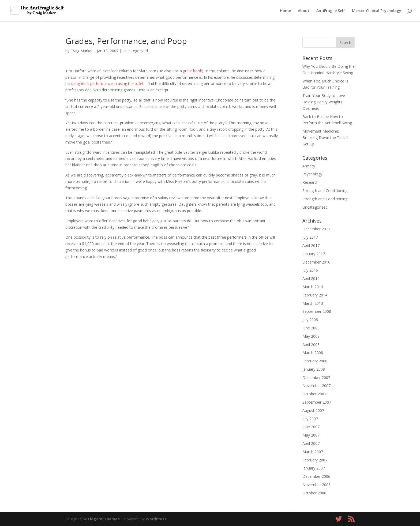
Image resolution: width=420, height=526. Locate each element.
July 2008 (310, 320)
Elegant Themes (104, 519)
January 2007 (314, 468)
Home (285, 11)
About (304, 11)
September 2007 (317, 402)
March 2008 (313, 353)
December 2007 (316, 377)
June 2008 (311, 328)
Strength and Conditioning (325, 191)
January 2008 (314, 369)
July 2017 (310, 237)
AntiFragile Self (331, 11)
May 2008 (311, 336)
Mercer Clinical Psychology (377, 11)
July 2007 (310, 419)
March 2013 (313, 303)
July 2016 (310, 270)
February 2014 (315, 295)
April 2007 (311, 443)
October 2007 (314, 394)
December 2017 (316, 229)
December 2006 (316, 476)
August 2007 (313, 410)
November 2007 (316, 386)
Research (310, 182)
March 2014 (313, 287)
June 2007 (311, 427)
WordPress (156, 519)
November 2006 (316, 485)
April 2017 (311, 245)
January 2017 (314, 254)
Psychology (312, 174)
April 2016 (311, 278)
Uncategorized (135, 51)
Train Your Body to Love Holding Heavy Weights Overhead (324, 102)
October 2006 (314, 493)
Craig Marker (82, 51)
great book (192, 71)
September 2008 (317, 311)
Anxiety (309, 166)
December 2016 (316, 262)
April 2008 (311, 345)
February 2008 (315, 361)
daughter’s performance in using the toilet (107, 83)
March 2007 (313, 452)
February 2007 (315, 460)
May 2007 (311, 435)
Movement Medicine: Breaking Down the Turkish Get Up (326, 138)
